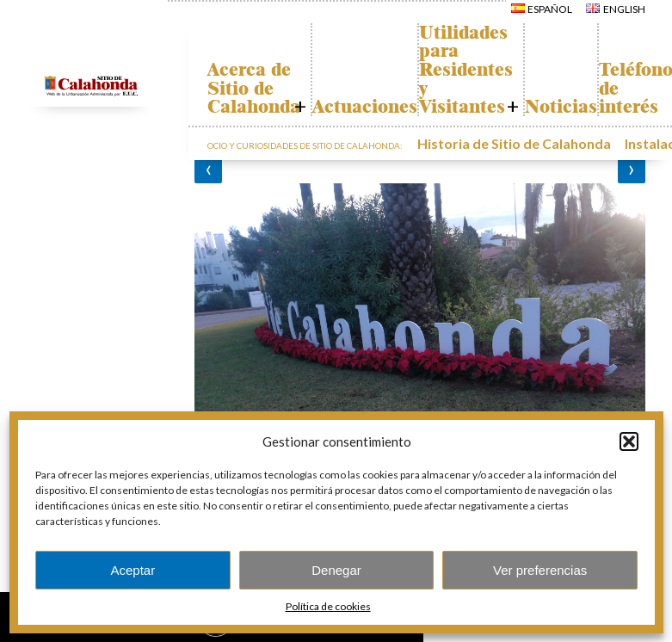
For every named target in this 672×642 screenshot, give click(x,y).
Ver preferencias (540, 570)
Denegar (336, 570)
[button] (629, 441)
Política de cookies (328, 606)
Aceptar (133, 570)
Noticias (621, 107)
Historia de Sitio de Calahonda (489, 142)
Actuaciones (391, 107)
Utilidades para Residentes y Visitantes (509, 70)
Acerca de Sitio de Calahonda (262, 88)
